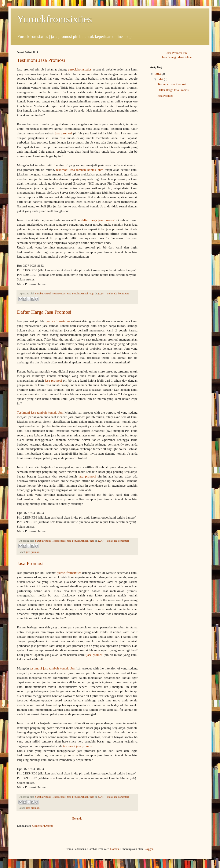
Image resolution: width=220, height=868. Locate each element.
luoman (114, 849)
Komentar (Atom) (42, 826)
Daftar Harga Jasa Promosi (44, 312)
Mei (161, 79)
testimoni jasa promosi (78, 746)
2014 (158, 74)
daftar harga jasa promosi (98, 220)
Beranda (77, 819)
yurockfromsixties (80, 69)
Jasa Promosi (30, 563)
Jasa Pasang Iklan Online (177, 57)
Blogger (148, 849)
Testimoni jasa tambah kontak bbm (40, 412)
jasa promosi (64, 133)
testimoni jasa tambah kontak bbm (80, 170)
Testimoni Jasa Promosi (41, 60)
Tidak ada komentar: (118, 294)
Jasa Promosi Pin (177, 53)
